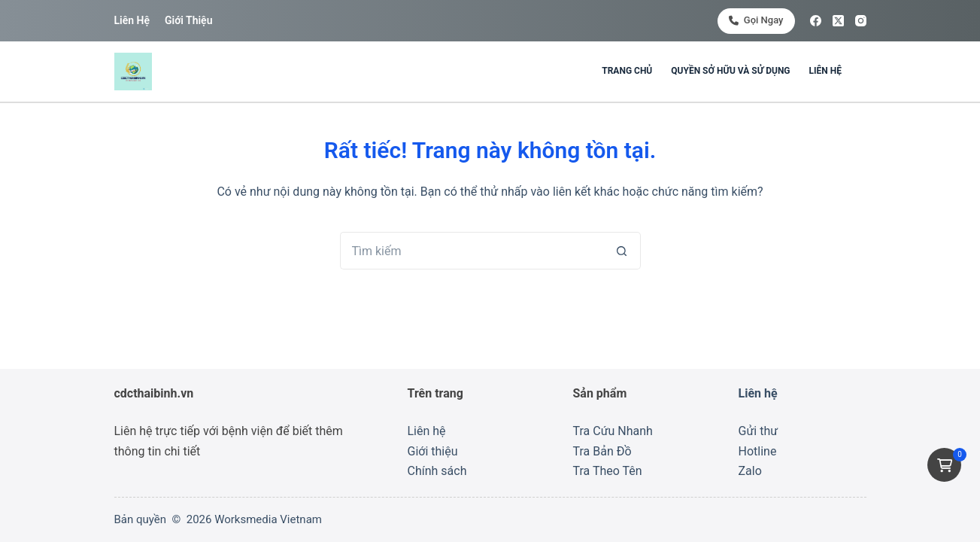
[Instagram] (861, 21)
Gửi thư (759, 431)
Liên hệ (132, 20)
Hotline (758, 451)
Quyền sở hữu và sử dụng (730, 71)
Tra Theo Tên (608, 471)
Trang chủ (627, 71)
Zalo (750, 471)
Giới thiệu (188, 20)
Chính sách (437, 471)
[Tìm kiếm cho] (472, 251)
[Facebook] (816, 21)
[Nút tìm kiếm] (622, 251)
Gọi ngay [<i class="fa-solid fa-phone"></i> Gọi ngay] (756, 20)
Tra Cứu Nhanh (613, 431)
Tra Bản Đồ (602, 451)
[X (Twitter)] (838, 21)
